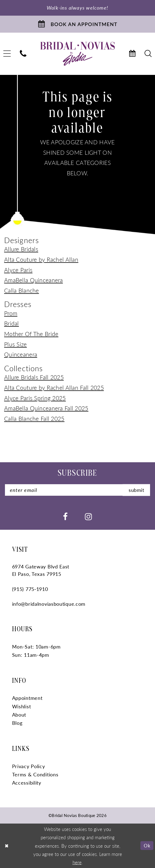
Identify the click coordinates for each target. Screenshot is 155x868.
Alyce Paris (18, 270)
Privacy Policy (29, 766)
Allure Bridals (21, 249)
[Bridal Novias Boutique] (78, 54)
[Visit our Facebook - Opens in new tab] (65, 516)
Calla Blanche (22, 290)
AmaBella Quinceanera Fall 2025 (46, 408)
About (19, 715)
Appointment (27, 698)
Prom (11, 313)
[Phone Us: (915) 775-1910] (23, 54)
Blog (17, 723)
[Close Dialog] (7, 846)
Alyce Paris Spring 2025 (35, 398)
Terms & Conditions (35, 774)
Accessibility (27, 783)
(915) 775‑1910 (30, 589)
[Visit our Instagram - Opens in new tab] (88, 516)
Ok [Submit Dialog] (147, 846)
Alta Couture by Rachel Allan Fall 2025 (54, 387)
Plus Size (16, 344)
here (77, 862)
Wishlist (22, 706)
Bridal (12, 323)
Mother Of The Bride (31, 334)
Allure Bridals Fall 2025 (34, 377)
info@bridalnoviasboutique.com (49, 604)
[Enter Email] (77, 490)
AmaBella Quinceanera (34, 280)
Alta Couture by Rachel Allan (41, 259)
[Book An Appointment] (77, 24)
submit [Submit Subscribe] (136, 490)
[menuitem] (23, 54)
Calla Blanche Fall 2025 (34, 418)
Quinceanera (21, 354)
